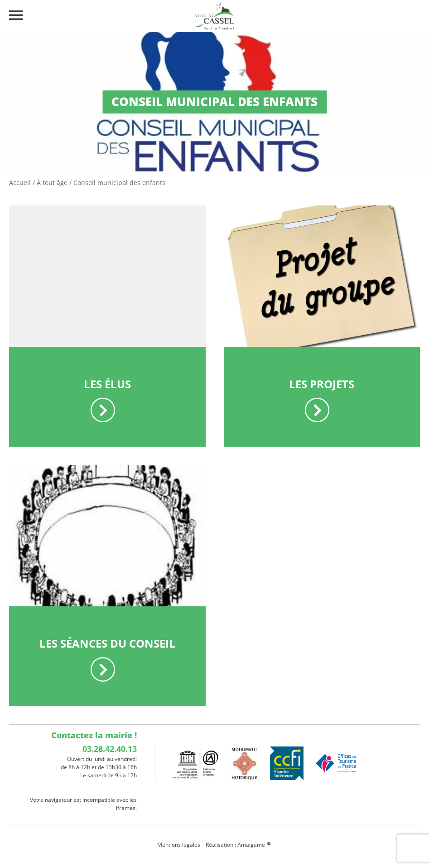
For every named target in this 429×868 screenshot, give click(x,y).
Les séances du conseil (107, 643)
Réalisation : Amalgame (239, 845)
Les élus (107, 384)
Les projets (322, 384)
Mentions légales (179, 845)
